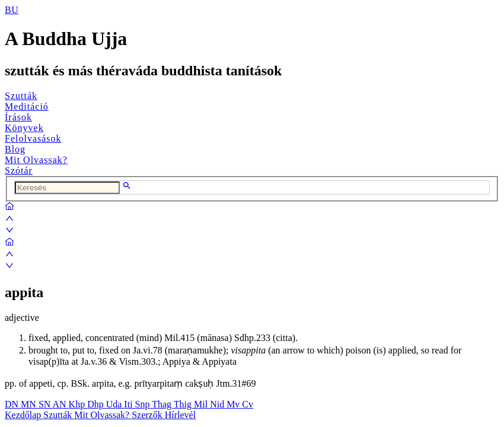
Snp (144, 404)
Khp (78, 404)
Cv (248, 404)
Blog (15, 149)
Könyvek (24, 128)
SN (46, 404)
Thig (184, 404)
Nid (218, 404)
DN (13, 404)
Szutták (21, 96)
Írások (18, 117)
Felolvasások (33, 138)
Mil (202, 404)
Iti (129, 404)
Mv (234, 404)
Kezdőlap (24, 415)
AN (60, 404)
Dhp (97, 404)
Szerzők (148, 415)
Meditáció (27, 106)
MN (30, 404)
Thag (163, 404)
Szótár (19, 171)
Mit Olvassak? (36, 160)
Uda (115, 404)
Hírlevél (180, 415)
